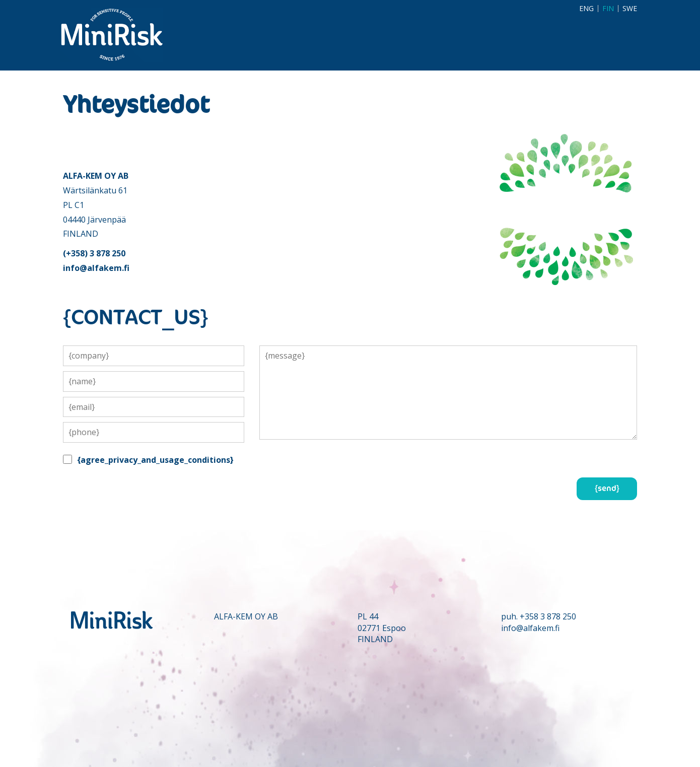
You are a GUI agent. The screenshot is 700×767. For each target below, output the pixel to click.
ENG (586, 9)
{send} (607, 489)
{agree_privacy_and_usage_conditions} (155, 460)
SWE (630, 9)
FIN (608, 9)
